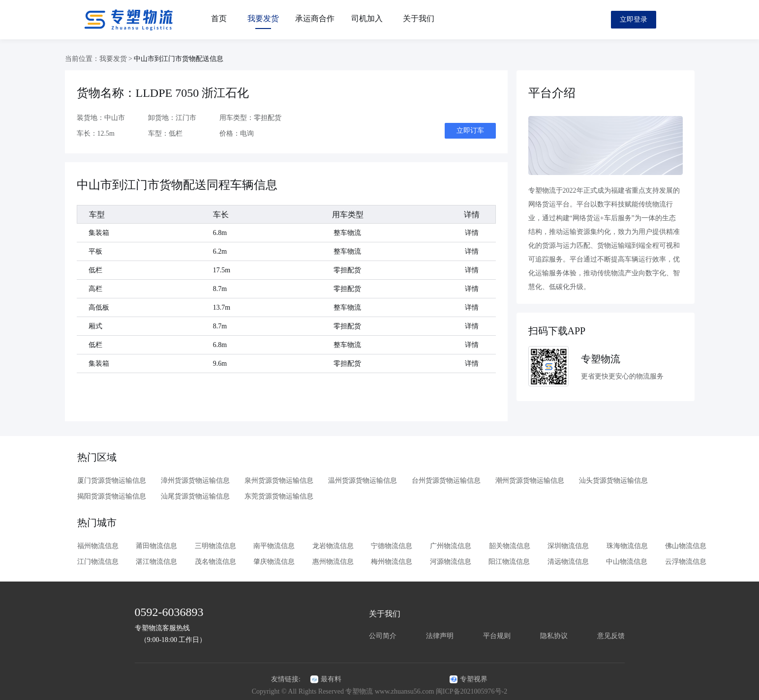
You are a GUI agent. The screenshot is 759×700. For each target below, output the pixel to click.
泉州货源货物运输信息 (278, 481)
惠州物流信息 (333, 562)
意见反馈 (611, 636)
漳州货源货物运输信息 (195, 481)
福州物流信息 (98, 546)
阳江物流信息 (509, 562)
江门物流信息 (98, 562)
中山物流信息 (627, 562)
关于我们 (418, 18)
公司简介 (383, 636)
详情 (472, 233)
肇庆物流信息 (274, 562)
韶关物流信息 (510, 546)
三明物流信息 (215, 546)
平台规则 (497, 636)
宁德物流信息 (392, 546)
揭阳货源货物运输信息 (111, 496)
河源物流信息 (451, 562)
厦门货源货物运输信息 (111, 481)
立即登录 (634, 19)
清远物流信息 (568, 562)
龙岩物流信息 (333, 546)
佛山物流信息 (686, 546)
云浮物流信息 (686, 562)
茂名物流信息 (215, 562)
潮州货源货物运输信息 (529, 481)
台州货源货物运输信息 (446, 481)
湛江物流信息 (156, 562)
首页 (219, 18)
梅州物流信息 (392, 562)
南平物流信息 (274, 546)
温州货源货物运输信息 (362, 481)
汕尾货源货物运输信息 (195, 496)
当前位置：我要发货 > (100, 59)
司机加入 (367, 18)
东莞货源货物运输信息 (278, 496)
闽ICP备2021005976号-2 (471, 691)
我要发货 (263, 18)
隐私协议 (554, 636)
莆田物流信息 (156, 546)
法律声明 (440, 636)
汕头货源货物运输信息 (613, 481)
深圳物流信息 (568, 546)
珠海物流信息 (627, 546)
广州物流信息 (451, 546)
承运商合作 (315, 18)
